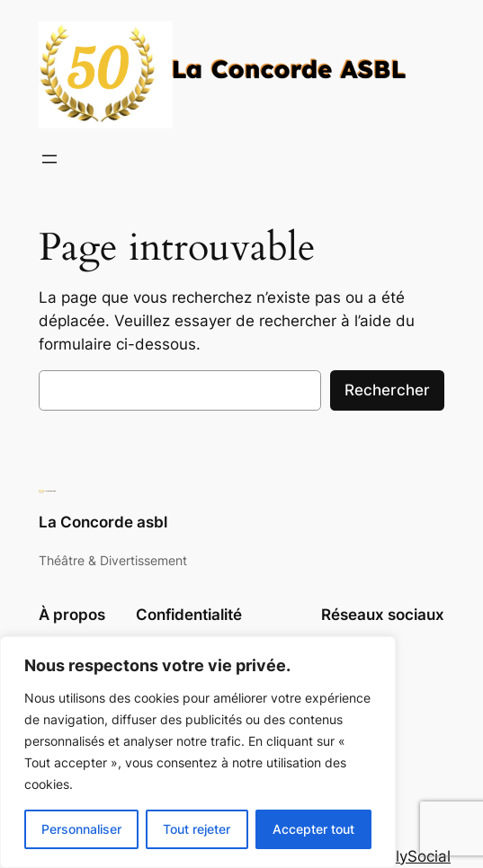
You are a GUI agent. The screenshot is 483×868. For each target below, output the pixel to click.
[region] (198, 752)
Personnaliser (81, 829)
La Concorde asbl (103, 522)
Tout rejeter (197, 829)
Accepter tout (313, 829)
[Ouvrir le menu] (49, 159)
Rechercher (387, 390)
